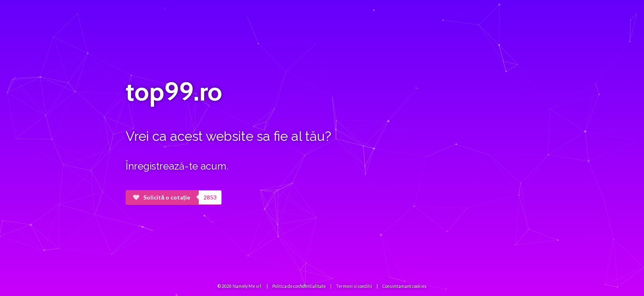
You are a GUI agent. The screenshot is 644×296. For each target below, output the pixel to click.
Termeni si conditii (354, 286)
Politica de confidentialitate (299, 286)
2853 (210, 197)
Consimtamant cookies (404, 286)
